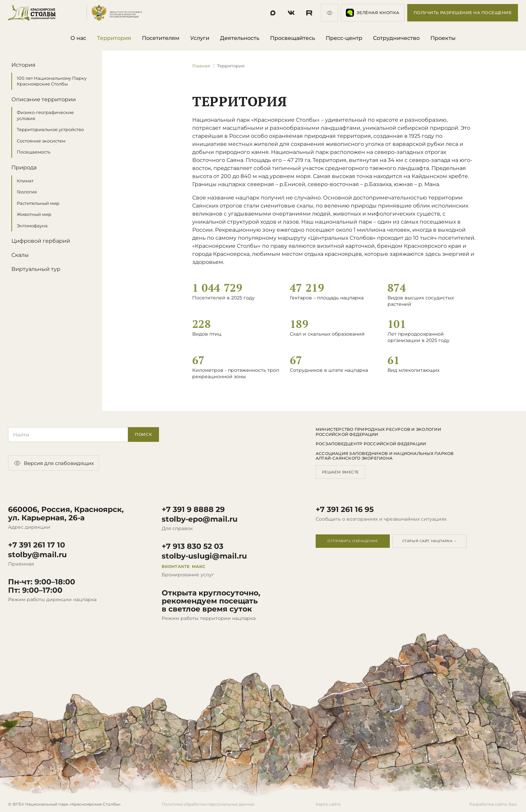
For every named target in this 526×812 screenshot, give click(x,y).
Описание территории (44, 99)
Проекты (443, 38)
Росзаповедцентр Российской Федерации (371, 444)
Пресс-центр (344, 38)
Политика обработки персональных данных (208, 804)
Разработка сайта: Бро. (494, 804)
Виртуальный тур (36, 269)
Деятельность (240, 38)
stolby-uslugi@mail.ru (204, 556)
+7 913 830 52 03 (193, 546)
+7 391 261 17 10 (37, 545)
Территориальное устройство (50, 130)
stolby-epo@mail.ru (200, 519)
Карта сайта (328, 804)
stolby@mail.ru (37, 555)
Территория (114, 38)
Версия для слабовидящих (54, 463)
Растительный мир (38, 203)
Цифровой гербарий (41, 241)
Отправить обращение (353, 541)
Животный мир (34, 214)
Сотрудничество (396, 38)
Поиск (144, 434)
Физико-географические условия (45, 115)
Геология (27, 192)
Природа (24, 167)
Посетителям (161, 38)
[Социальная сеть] (273, 13)
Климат (25, 181)
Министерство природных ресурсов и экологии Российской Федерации (378, 432)
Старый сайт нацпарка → (430, 541)
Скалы (20, 255)
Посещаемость (34, 152)
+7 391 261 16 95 (345, 510)
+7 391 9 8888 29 (193, 510)
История (23, 65)
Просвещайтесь (293, 38)
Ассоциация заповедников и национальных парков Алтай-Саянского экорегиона (385, 456)
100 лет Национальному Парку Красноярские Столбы (52, 81)
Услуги (200, 38)
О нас (78, 38)
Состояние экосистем (41, 141)
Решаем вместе (340, 472)
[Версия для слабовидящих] (329, 13)
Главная (201, 66)
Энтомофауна (32, 226)
